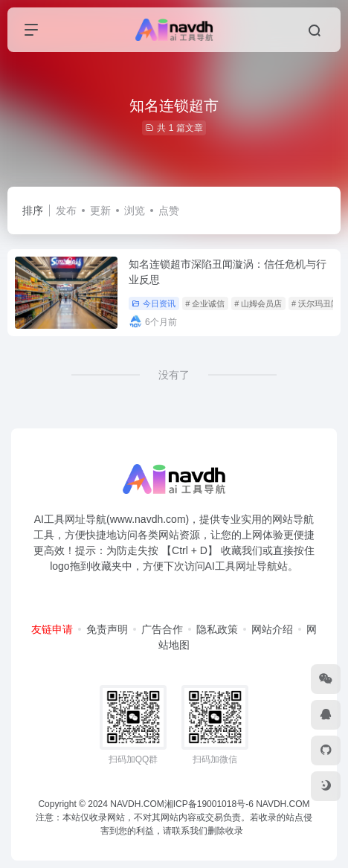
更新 (100, 210)
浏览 (135, 210)
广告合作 (162, 629)
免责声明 (107, 629)
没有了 (174, 375)
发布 (66, 210)
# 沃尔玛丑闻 (315, 303)
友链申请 (52, 629)
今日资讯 (154, 303)
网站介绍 (272, 629)
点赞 (169, 210)
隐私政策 (217, 629)
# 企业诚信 (205, 303)
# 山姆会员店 (258, 303)
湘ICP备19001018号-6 (209, 804)
